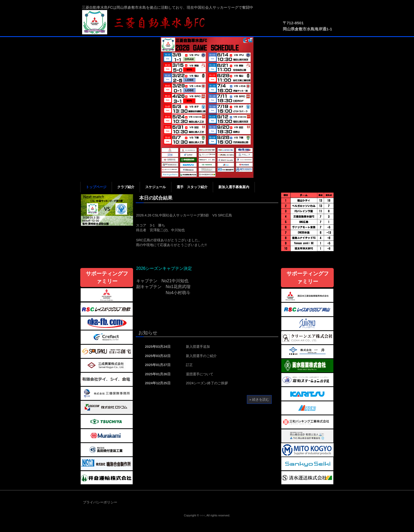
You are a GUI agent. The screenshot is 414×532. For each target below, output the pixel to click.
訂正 (189, 365)
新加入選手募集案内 (234, 187)
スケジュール (156, 187)
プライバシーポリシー (100, 502)
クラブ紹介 (126, 187)
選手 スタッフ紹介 (192, 187)
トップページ (96, 187)
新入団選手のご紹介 (201, 356)
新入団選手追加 (198, 347)
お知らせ (148, 333)
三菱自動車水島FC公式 (146, 22)
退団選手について (200, 374)
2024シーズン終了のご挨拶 (207, 383)
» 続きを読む (259, 399)
